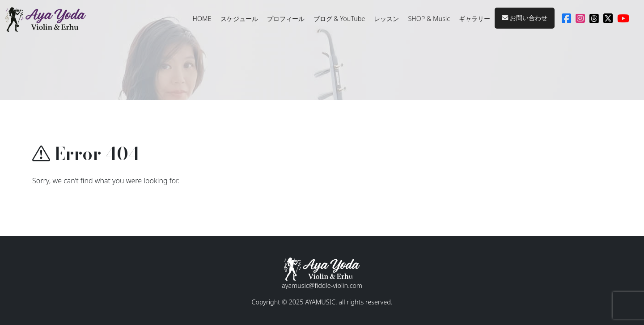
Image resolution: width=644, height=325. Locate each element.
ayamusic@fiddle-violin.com (322, 285)
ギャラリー (475, 19)
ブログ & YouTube (339, 19)
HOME (202, 19)
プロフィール (286, 19)
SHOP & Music (429, 19)
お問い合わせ (525, 18)
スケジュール (239, 19)
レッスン (386, 19)
